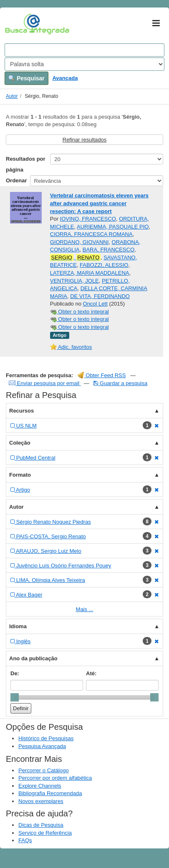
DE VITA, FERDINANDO (100, 296)
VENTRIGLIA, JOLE (74, 281)
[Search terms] (84, 50)
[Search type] (84, 64)
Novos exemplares (41, 801)
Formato (20, 475)
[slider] (15, 697)
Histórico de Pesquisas (46, 738)
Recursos (21, 411)
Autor (12, 96)
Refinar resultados (85, 140)
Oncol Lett (95, 304)
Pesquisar (26, 78)
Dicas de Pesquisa (41, 825)
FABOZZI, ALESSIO (104, 265)
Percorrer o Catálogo (44, 770)
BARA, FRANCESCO (108, 250)
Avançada (65, 78)
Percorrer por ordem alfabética (55, 778)
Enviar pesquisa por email (45, 383)
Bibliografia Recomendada (50, 793)
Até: (91, 673)
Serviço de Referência (45, 833)
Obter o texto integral (79, 312)
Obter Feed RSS (102, 375)
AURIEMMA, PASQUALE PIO (113, 227)
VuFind (18, 24)
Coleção (20, 443)
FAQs (25, 840)
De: (15, 673)
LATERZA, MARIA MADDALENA (90, 273)
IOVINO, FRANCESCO (88, 219)
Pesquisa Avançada (42, 746)
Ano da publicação (33, 658)
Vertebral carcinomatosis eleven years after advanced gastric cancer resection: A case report (99, 203)
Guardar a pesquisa (120, 383)
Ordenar (16, 180)
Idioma (18, 626)
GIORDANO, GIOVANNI (79, 242)
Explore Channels (40, 786)
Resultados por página (26, 164)
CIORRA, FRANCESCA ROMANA (91, 234)
